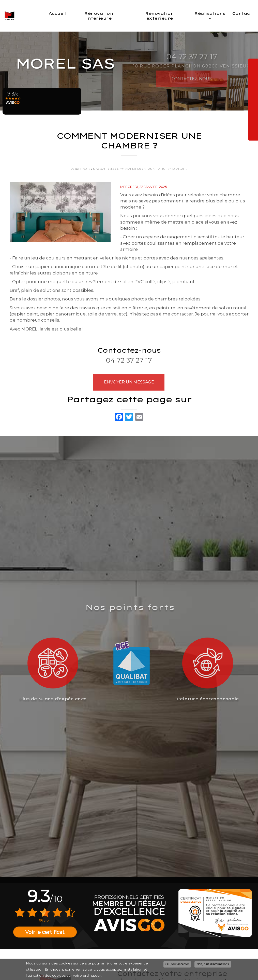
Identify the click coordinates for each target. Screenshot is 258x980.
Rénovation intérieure (115, 16)
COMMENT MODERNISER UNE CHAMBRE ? (154, 169)
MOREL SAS (80, 169)
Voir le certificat (45, 932)
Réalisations (212, 15)
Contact (242, 13)
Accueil (78, 13)
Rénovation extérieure (167, 16)
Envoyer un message (129, 382)
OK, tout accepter (177, 964)
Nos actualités (105, 169)
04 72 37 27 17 (129, 360)
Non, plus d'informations (213, 964)
